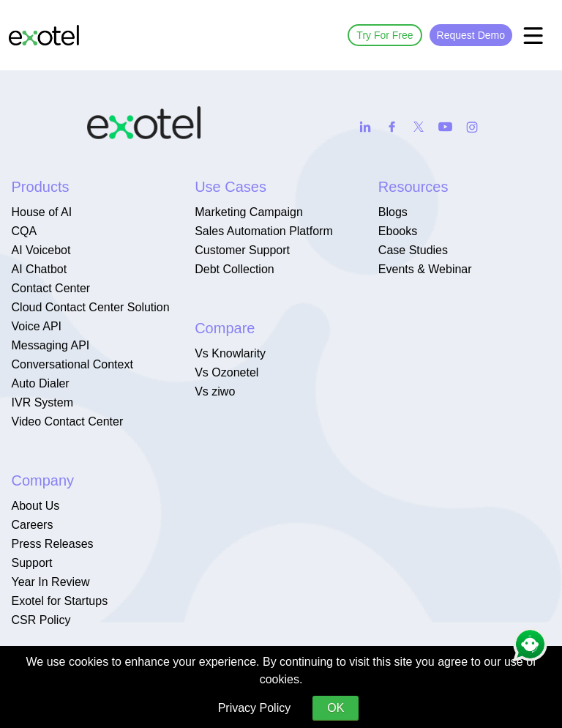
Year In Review (51, 582)
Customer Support (242, 250)
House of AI (42, 212)
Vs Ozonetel (226, 372)
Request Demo (471, 35)
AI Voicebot (41, 250)
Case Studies (413, 250)
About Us (36, 506)
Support (32, 563)
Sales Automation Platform (264, 231)
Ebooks (398, 231)
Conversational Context (72, 364)
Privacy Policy (255, 708)
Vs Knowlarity (230, 353)
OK (336, 708)
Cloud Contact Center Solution (91, 307)
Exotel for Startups (60, 601)
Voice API (37, 326)
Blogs (393, 212)
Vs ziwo (215, 391)
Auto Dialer (41, 383)
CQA (25, 231)
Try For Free (385, 35)
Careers (33, 525)
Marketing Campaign (249, 212)
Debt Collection (235, 269)
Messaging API (51, 345)
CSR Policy (41, 620)
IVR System (42, 402)
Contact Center (51, 288)
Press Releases (53, 544)
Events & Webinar (425, 269)
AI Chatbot (40, 269)
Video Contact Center (68, 421)
